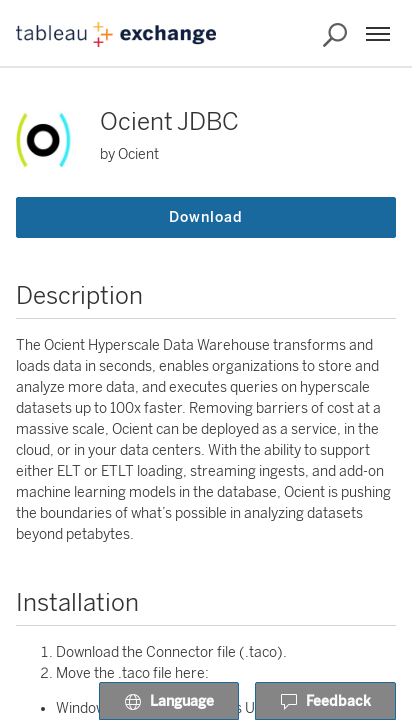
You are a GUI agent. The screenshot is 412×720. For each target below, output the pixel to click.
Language (169, 702)
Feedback (325, 702)
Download (206, 217)
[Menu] (378, 34)
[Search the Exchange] (335, 35)
